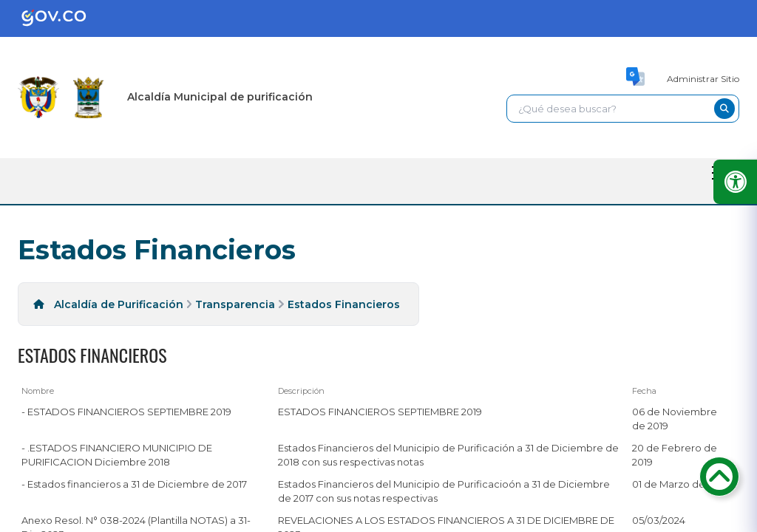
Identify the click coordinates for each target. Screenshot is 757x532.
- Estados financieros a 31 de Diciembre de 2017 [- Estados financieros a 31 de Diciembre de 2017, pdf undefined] (134, 484)
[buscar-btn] (724, 109)
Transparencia (235, 304)
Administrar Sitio (703, 79)
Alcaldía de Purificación (119, 304)
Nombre (38, 391)
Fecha (644, 391)
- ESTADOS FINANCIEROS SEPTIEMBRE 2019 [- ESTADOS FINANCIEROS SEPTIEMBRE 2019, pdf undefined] (126, 412)
